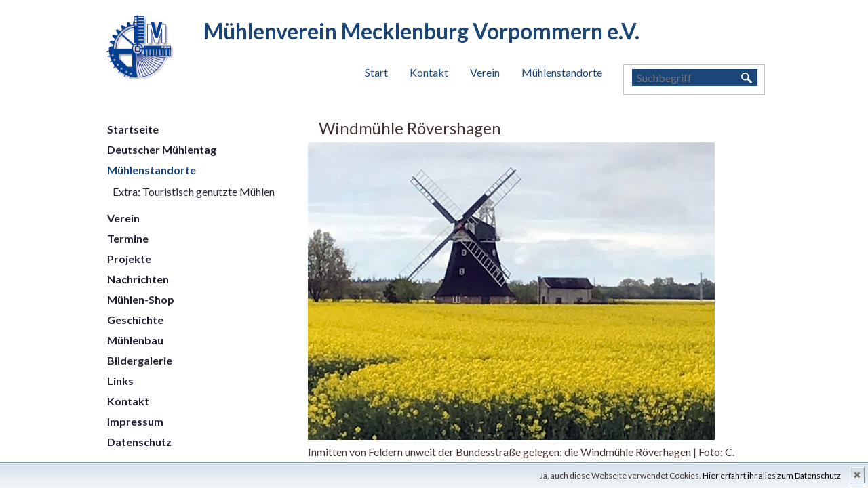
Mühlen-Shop (141, 299)
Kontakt (429, 72)
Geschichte (135, 320)
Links (120, 381)
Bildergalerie (140, 360)
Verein (485, 72)
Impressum (135, 421)
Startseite (133, 129)
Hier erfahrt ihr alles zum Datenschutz (772, 475)
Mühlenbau (135, 340)
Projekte (129, 259)
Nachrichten (138, 279)
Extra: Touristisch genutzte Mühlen (194, 191)
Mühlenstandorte (562, 72)
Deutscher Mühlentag (162, 149)
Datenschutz (139, 442)
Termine (128, 238)
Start (376, 72)
